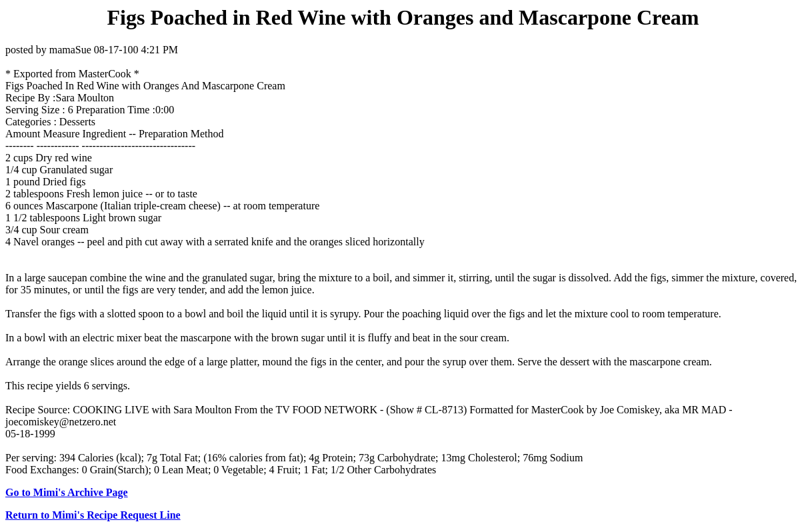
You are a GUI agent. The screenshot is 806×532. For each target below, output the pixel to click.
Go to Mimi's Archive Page (67, 492)
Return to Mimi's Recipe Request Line (93, 515)
